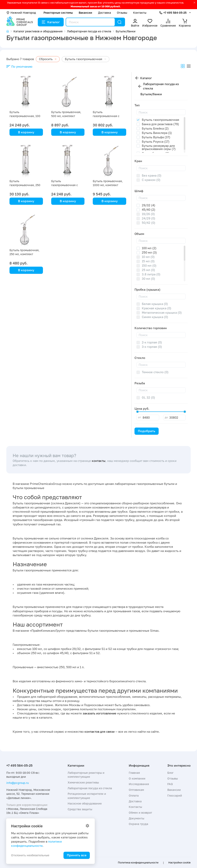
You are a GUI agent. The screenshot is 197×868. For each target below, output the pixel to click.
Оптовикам (136, 790)
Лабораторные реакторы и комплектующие (86, 775)
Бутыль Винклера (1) (157, 133)
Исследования (139, 784)
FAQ (170, 784)
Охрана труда (138, 824)
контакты (99, 461)
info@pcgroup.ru (18, 783)
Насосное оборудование (85, 803)
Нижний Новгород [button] (21, 13)
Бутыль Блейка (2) (155, 128)
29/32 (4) (149, 205)
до (166, 417)
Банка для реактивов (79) (160, 124)
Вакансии (85, 13)
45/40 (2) (149, 210)
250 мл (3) (149, 252)
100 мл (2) (149, 248)
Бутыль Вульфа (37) (156, 137)
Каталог (51, 22)
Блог (170, 773)
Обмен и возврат (140, 813)
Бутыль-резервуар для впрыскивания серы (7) (159, 147)
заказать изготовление (99, 713)
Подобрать (147, 431)
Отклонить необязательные (30, 855)
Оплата (134, 795)
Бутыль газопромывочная (161, 120)
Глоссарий (175, 795)
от (139, 417)
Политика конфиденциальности (138, 862)
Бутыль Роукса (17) (156, 142)
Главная (134, 773)
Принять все (77, 855)
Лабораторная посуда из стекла (161, 86)
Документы (136, 818)
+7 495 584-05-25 (175, 13)
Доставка (105, 13)
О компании (137, 778)
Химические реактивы (83, 782)
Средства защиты (80, 809)
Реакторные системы (58, 13)
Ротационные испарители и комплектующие (87, 796)
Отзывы (122, 13)
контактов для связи (99, 732)
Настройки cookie (179, 862)
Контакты (140, 13)
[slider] (137, 412)
